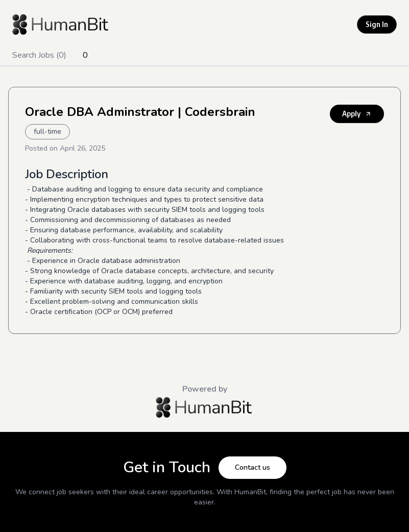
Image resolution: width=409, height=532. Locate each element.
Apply (357, 114)
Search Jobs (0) (39, 55)
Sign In (377, 24)
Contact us (252, 467)
